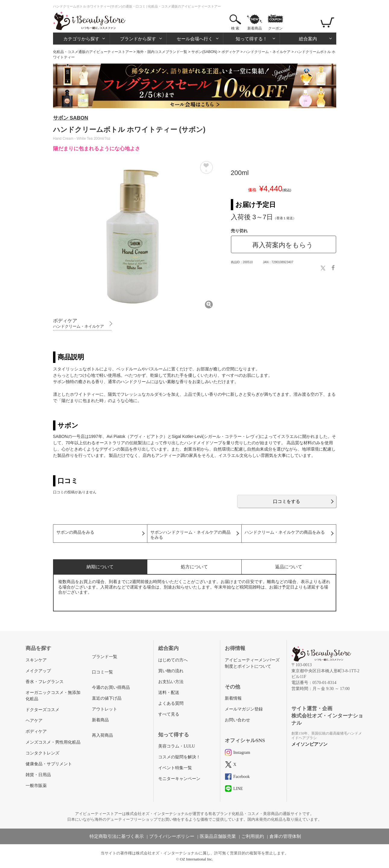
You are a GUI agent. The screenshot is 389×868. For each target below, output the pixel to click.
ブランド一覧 (105, 657)
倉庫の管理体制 (285, 836)
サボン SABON (71, 118)
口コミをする (287, 501)
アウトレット (105, 709)
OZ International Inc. (196, 859)
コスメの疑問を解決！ (179, 757)
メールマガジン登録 (244, 709)
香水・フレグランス (45, 682)
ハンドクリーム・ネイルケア (267, 52)
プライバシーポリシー (172, 836)
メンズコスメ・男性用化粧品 (53, 742)
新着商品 (255, 28)
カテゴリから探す (81, 39)
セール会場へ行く (195, 39)
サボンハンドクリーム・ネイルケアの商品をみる (190, 535)
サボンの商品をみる (75, 532)
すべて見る (169, 714)
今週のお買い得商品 (111, 687)
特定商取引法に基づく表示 (117, 836)
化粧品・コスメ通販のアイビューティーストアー (93, 52)
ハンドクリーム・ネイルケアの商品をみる (285, 532)
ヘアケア (34, 721)
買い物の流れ (171, 671)
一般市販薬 (36, 786)
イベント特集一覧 (175, 768)
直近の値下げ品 (107, 698)
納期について (100, 567)
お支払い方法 (171, 682)
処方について (194, 567)
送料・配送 (169, 693)
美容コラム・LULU (176, 746)
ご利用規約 (253, 836)
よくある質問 (171, 703)
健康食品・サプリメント (49, 764)
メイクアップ (38, 671)
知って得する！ (251, 39)
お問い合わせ (237, 720)
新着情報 (233, 698)
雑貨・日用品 (38, 775)
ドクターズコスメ (42, 710)
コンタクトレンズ (42, 753)
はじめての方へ (173, 660)
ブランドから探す (138, 39)
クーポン (275, 28)
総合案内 (308, 39)
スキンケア (36, 660)
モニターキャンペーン (179, 779)
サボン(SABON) (204, 52)
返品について (289, 567)
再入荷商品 (102, 735)
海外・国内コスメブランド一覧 (162, 52)
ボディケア (231, 52)
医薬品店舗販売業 (218, 836)
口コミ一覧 (102, 672)
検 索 (235, 28)
